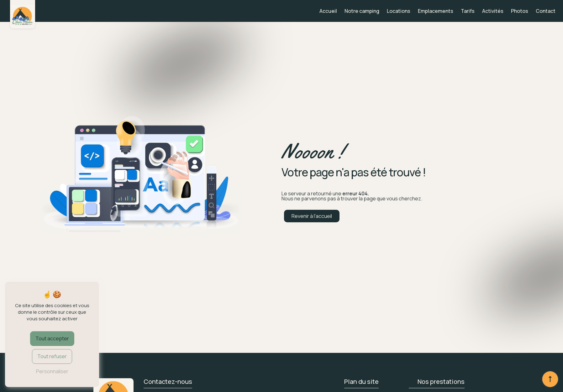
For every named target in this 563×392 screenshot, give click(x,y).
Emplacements (436, 11)
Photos (520, 11)
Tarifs (468, 11)
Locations (399, 11)
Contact (546, 11)
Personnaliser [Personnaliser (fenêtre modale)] (52, 371)
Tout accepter (52, 338)
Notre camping (362, 11)
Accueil (328, 11)
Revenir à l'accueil (312, 216)
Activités (493, 11)
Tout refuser (52, 356)
